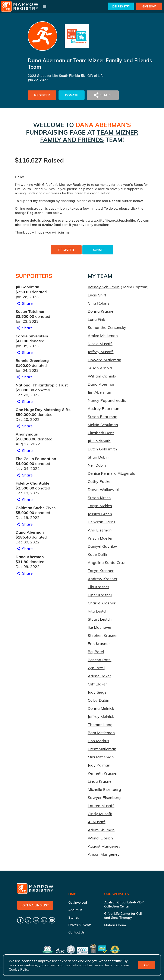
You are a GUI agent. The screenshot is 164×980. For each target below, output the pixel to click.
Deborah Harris (102, 522)
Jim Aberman (100, 392)
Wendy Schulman (104, 287)
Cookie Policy (19, 969)
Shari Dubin (98, 457)
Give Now (149, 7)
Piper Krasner (100, 595)
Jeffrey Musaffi (101, 352)
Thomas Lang (100, 725)
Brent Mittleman (102, 749)
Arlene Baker (99, 676)
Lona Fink (96, 319)
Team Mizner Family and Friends (89, 136)
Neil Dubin (97, 465)
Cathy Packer (100, 481)
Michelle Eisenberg (104, 789)
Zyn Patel (96, 668)
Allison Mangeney (104, 854)
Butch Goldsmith (102, 449)
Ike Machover (100, 627)
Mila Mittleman (101, 757)
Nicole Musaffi (100, 344)
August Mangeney (104, 846)
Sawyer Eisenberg (104, 798)
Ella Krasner (99, 587)
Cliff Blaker (97, 684)
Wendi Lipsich (100, 838)
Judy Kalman (99, 765)
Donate (72, 95)
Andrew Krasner (103, 579)
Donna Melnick (101, 708)
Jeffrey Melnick (101, 716)
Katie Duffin (98, 554)
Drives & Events (80, 925)
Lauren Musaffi (101, 806)
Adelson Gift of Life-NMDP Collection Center (124, 904)
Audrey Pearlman (104, 409)
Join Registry (121, 7)
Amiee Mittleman (103, 336)
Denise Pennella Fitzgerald (112, 473)
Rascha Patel (100, 660)
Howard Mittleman (105, 360)
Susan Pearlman (103, 417)
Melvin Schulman (103, 425)
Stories (74, 917)
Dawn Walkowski (103, 490)
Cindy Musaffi (100, 814)
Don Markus (98, 741)
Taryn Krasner (101, 571)
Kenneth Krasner (103, 773)
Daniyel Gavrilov (102, 546)
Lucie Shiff (97, 295)
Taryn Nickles (100, 506)
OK (146, 965)
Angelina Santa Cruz (106, 563)
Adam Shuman (101, 830)
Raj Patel (96, 652)
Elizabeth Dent (101, 433)
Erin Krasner (99, 644)
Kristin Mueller (100, 538)
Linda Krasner (100, 781)
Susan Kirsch (99, 498)
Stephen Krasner (103, 635)
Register (42, 95)
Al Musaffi (97, 822)
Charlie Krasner (102, 603)
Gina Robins (99, 303)
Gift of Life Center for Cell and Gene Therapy (123, 916)
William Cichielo (102, 376)
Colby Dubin (99, 700)
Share (24, 303)
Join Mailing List (35, 905)
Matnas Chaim (115, 925)
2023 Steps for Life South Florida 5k (56, 75)
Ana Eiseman (100, 530)
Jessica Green (100, 514)
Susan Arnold (100, 368)
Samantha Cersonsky (107, 327)
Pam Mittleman (101, 733)
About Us (75, 910)
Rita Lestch (98, 611)
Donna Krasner (101, 311)
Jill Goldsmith (99, 441)
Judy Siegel (98, 692)
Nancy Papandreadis (107, 400)
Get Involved (78, 902)
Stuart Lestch (100, 619)
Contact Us (76, 932)
